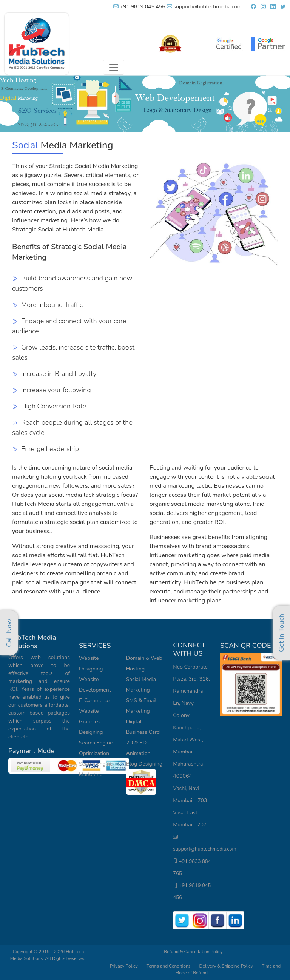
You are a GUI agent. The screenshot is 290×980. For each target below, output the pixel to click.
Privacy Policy (124, 966)
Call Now (9, 633)
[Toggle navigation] (114, 67)
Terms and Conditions (169, 966)
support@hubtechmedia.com (204, 7)
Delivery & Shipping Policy (227, 966)
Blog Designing (144, 764)
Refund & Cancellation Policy (193, 952)
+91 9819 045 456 (139, 7)
